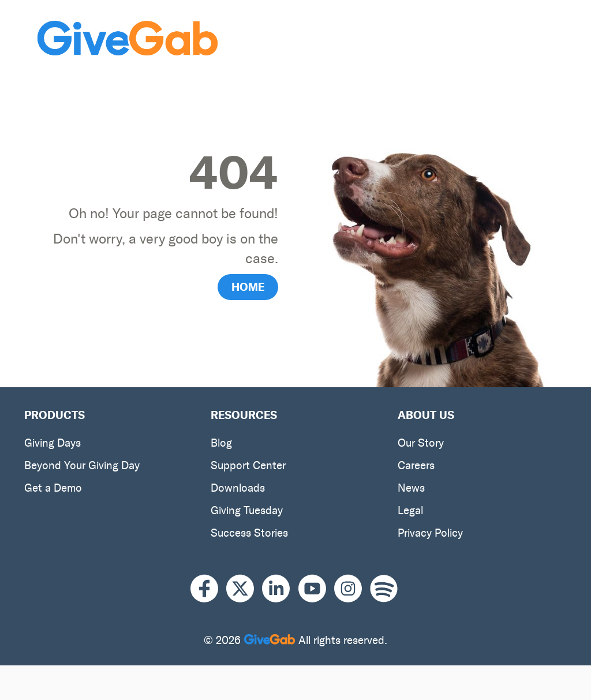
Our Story (421, 443)
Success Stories (249, 533)
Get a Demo (53, 488)
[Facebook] (208, 589)
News (411, 488)
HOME (248, 287)
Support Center (248, 465)
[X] (244, 589)
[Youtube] (316, 589)
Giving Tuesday (247, 510)
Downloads (238, 488)
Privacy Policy (430, 533)
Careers (416, 465)
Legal (410, 510)
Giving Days (53, 443)
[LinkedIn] (280, 589)
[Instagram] (352, 589)
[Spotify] (384, 589)
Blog (221, 443)
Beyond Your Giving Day (82, 465)
